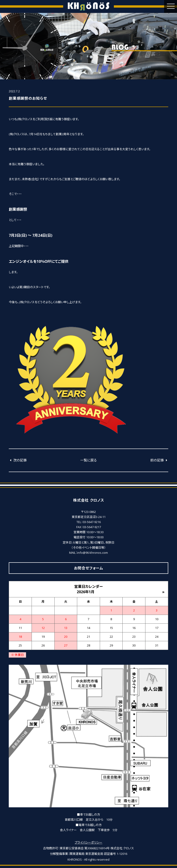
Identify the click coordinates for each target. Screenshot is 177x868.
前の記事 (159, 460)
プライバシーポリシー (88, 842)
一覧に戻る (88, 460)
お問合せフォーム (89, 568)
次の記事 (18, 460)
